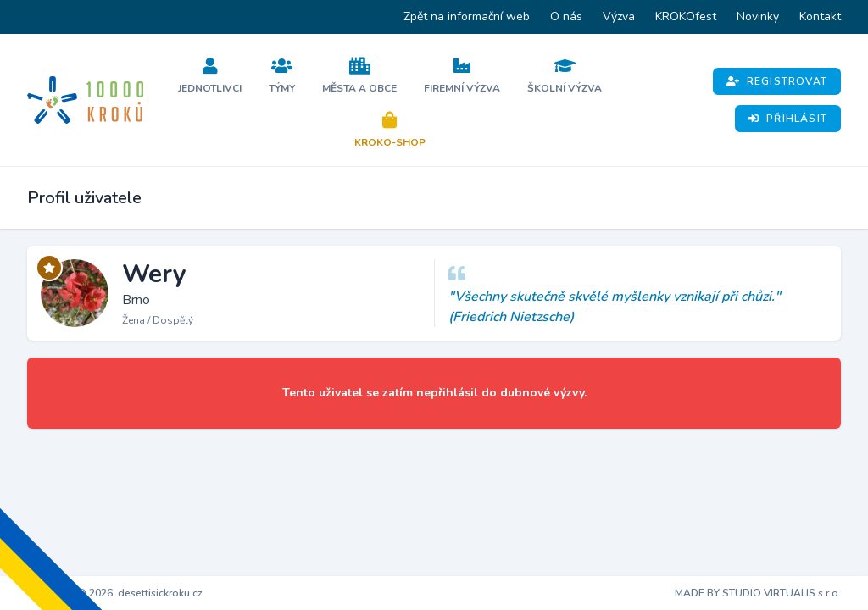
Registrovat (777, 81)
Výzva (619, 17)
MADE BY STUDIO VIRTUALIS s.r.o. (758, 593)
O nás (566, 17)
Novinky (758, 17)
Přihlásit (788, 119)
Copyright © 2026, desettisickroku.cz (115, 593)
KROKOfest (686, 17)
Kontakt (820, 17)
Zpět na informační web (467, 17)
